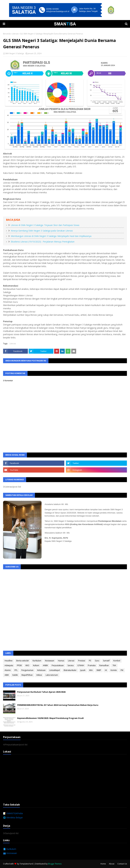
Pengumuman (27, 670)
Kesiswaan (50, 661)
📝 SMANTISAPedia (13, 813)
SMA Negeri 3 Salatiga (15, 53)
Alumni (8, 670)
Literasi (15, 34)
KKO (27, 665)
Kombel (117, 661)
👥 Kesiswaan (10, 853)
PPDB (19, 665)
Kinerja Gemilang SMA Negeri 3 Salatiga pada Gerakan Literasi (42, 231)
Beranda (7, 34)
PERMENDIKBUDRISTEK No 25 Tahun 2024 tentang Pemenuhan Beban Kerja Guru (58, 705)
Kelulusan (41, 670)
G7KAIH (81, 665)
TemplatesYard (26, 864)
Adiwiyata (9, 665)
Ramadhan (104, 665)
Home (103, 864)
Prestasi (82, 661)
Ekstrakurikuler (70, 670)
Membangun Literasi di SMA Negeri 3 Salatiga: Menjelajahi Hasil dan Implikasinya (51, 236)
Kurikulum (37, 661)
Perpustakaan (58, 665)
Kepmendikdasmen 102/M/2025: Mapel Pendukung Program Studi (50, 718)
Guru (97, 661)
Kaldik (15, 675)
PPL (16, 670)
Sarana (71, 665)
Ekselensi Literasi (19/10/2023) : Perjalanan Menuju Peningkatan (43, 242)
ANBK (45, 665)
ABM (7, 675)
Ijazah (83, 670)
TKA (114, 665)
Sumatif (106, 661)
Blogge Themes (55, 864)
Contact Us (122, 864)
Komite (114, 670)
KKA (91, 670)
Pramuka (92, 665)
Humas (61, 661)
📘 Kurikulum (10, 849)
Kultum (36, 665)
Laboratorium (52, 675)
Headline (9, 661)
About (112, 864)
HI (106, 670)
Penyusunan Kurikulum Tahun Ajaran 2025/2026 (41, 692)
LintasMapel (55, 670)
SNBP (99, 670)
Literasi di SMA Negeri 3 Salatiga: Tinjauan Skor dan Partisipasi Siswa (45, 225)
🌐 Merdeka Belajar (13, 817)
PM (122, 670)
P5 (90, 661)
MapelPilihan (27, 675)
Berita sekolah (23, 661)
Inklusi (39, 675)
